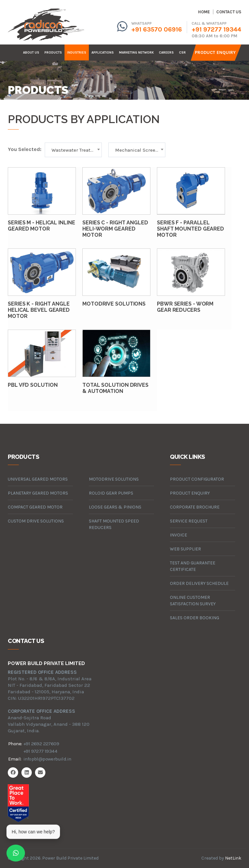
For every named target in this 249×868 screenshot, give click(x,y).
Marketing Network (136, 53)
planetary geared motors (38, 493)
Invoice (178, 535)
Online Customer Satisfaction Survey (193, 601)
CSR (182, 53)
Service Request (189, 521)
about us (31, 53)
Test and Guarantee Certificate (193, 566)
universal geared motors (38, 479)
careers (166, 53)
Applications (103, 53)
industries (77, 53)
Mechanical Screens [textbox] (138, 150)
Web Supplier (185, 549)
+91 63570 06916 (157, 29)
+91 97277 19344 (216, 29)
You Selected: (25, 149)
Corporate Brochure (195, 507)
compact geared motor (35, 507)
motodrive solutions (114, 479)
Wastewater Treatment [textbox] (77, 150)
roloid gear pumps (111, 493)
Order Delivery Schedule (199, 583)
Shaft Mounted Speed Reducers (114, 524)
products (53, 53)
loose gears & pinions (115, 507)
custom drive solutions (36, 521)
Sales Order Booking (195, 618)
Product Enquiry (215, 52)
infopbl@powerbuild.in (47, 759)
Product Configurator (197, 479)
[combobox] (73, 150)
